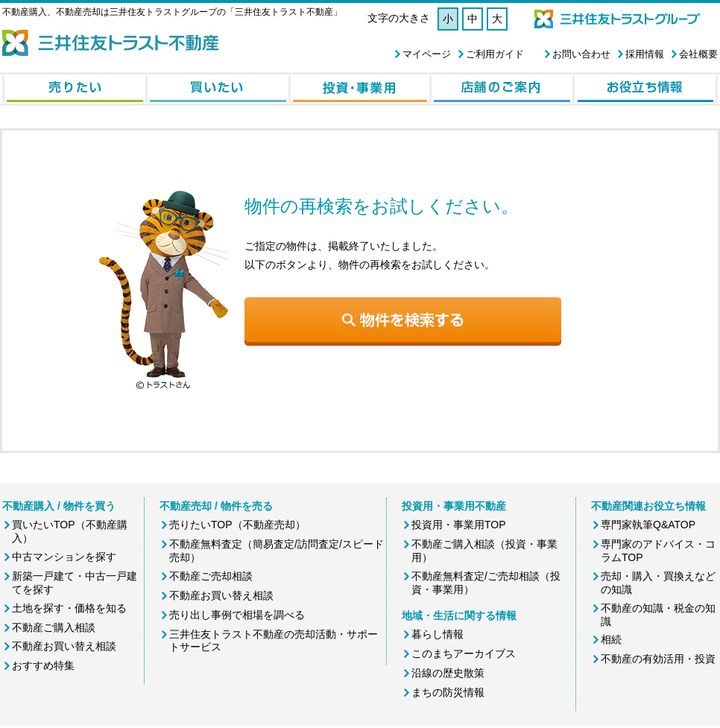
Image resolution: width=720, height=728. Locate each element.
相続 (611, 639)
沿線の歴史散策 (448, 673)
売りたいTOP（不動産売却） (237, 525)
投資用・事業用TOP (459, 525)
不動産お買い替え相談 (64, 646)
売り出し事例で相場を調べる (237, 615)
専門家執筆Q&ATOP (648, 525)
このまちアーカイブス (464, 653)
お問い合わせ (581, 54)
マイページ (427, 54)
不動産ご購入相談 (54, 627)
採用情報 (645, 54)
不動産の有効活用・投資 (658, 659)
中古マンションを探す (64, 557)
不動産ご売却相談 (211, 576)
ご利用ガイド (495, 54)
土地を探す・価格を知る (69, 608)
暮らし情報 (438, 634)
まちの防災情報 (448, 692)
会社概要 (698, 54)
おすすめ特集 (43, 665)
